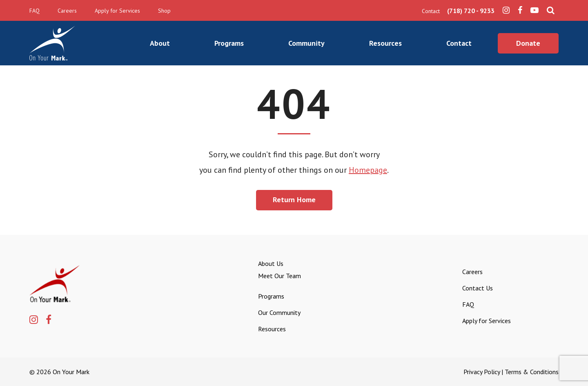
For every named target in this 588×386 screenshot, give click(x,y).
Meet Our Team (280, 276)
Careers (67, 11)
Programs (229, 43)
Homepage (368, 170)
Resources (385, 43)
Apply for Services (117, 11)
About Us (271, 263)
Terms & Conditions (532, 372)
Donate (528, 43)
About (160, 43)
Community (306, 43)
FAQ (35, 11)
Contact (459, 43)
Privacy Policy (482, 372)
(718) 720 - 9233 (471, 11)
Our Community (279, 312)
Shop (164, 11)
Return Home (294, 200)
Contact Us (478, 288)
